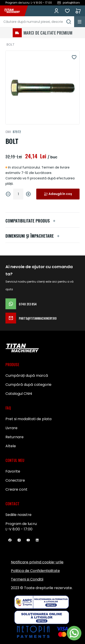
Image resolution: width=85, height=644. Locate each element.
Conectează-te (56, 11)
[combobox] (37, 22)
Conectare (15, 480)
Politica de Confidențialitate (35, 571)
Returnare (15, 437)
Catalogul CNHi (19, 394)
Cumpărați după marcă (27, 376)
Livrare (11, 428)
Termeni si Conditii (27, 579)
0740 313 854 (21, 304)
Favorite (67, 11)
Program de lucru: (21, 524)
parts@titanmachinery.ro (31, 318)
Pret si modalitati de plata (28, 419)
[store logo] (15, 11)
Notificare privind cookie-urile (37, 562)
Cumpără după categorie (28, 385)
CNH (8, 132)
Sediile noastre (18, 515)
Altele (11, 446)
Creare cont (16, 489)
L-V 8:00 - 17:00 (19, 529)
